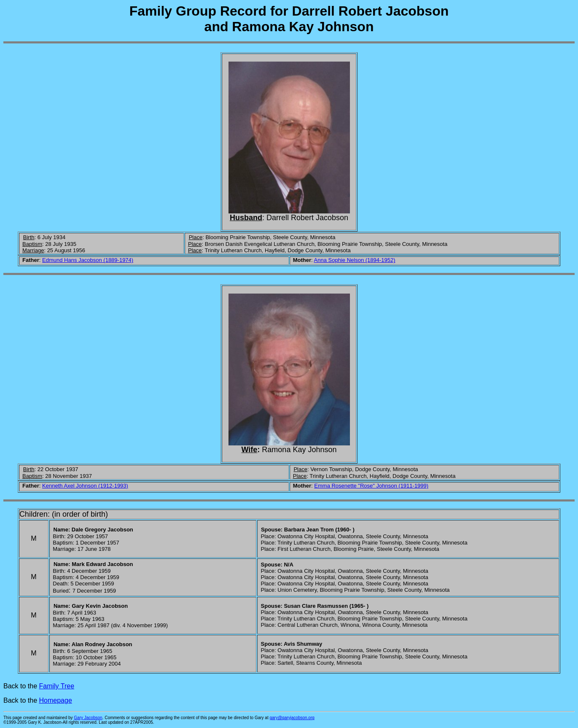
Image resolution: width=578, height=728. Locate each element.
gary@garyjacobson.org (292, 718)
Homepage (56, 700)
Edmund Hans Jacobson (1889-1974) (88, 260)
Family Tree (57, 686)
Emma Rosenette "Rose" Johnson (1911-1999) (371, 486)
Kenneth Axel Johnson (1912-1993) (85, 486)
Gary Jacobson (88, 718)
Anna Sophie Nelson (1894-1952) (355, 260)
